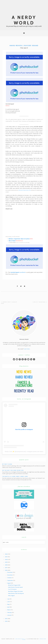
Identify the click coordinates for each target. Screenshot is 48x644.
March (9, 610)
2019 (6, 562)
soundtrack (18, 272)
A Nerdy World (24, 20)
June (9, 602)
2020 (6, 560)
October (9, 578)
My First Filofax (7, 464)
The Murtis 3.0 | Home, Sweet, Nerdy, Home (15, 476)
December (10, 572)
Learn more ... (27, 349)
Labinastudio (20, 639)
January (9, 615)
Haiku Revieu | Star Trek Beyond (16, 593)
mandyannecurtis (21, 452)
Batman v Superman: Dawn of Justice (19, 239)
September (10, 580)
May (8, 604)
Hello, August (11, 596)
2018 (6, 565)
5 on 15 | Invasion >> (40, 302)
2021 (6, 557)
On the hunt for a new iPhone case (13, 470)
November (10, 575)
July (8, 599)
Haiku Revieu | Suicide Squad (15, 587)
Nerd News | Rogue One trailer (15, 591)
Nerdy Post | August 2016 (14, 585)
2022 (6, 554)
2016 (6, 570)
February (10, 612)
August (9, 583)
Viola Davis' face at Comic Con (25, 190)
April (9, 607)
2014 (6, 621)
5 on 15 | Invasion (12, 589)
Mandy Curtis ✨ (9, 452)
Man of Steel (12, 241)
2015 (6, 619)
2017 (6, 568)
